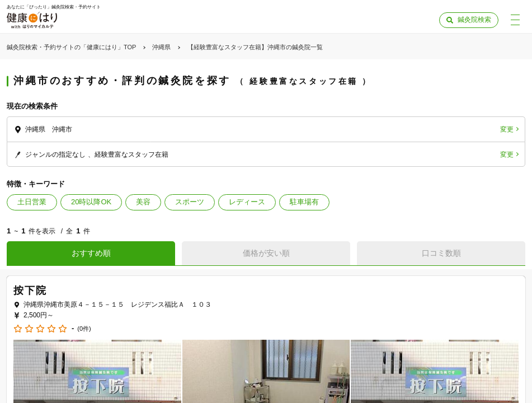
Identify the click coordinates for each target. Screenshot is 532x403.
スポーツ (190, 202)
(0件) (84, 329)
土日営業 (32, 202)
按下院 (30, 290)
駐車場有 (304, 202)
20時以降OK (91, 202)
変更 (507, 129)
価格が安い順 (266, 253)
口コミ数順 (441, 253)
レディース (247, 202)
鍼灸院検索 (474, 20)
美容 (143, 202)
